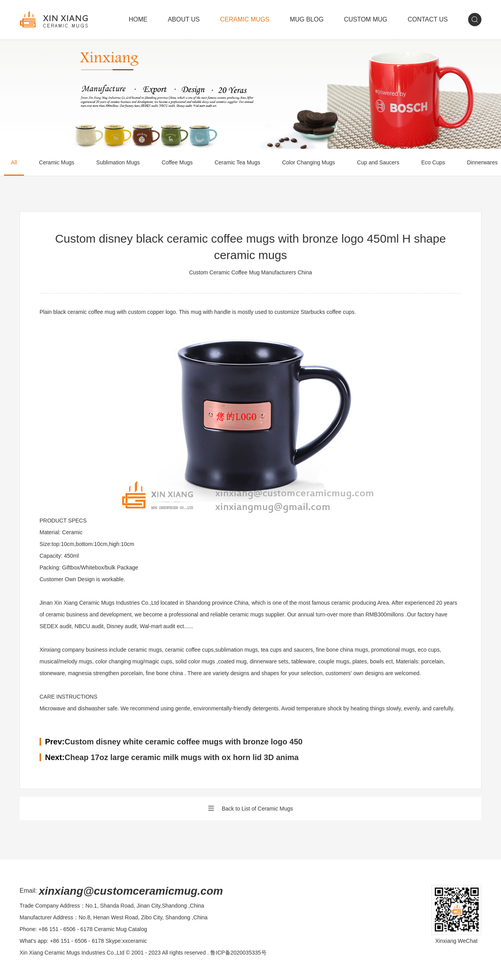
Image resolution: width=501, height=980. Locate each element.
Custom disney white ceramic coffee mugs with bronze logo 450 (184, 742)
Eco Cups (433, 162)
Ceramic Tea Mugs (237, 162)
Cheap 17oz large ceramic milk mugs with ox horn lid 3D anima (182, 757)
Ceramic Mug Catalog (120, 929)
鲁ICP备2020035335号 (238, 953)
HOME (138, 19)
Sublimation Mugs (118, 162)
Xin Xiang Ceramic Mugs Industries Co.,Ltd (72, 953)
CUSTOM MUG (366, 19)
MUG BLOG (306, 19)
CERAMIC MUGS (245, 19)
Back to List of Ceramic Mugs (250, 809)
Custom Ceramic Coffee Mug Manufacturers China (250, 272)
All (14, 162)
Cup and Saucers (378, 162)
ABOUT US (184, 19)
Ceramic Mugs (57, 162)
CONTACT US (428, 19)
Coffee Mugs (177, 162)
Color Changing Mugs (309, 162)
